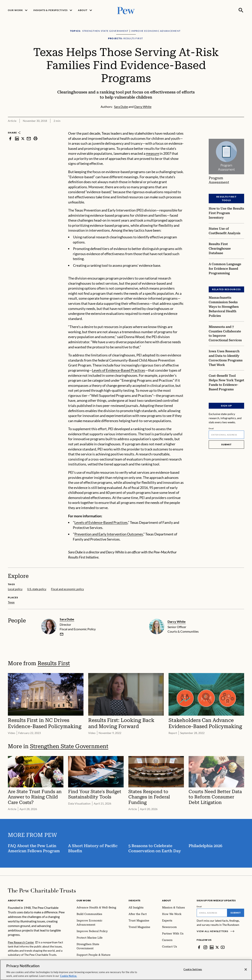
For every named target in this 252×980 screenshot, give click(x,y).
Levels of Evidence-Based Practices (119, 370)
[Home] (42, 890)
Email (211, 428)
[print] (35, 138)
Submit (226, 444)
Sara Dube (67, 619)
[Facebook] (199, 947)
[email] (62, 634)
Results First (54, 663)
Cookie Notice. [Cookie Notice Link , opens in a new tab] (69, 976)
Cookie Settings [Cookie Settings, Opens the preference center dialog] (193, 969)
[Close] (246, 970)
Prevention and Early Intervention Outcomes (109, 534)
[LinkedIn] (212, 947)
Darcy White (177, 621)
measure (152, 153)
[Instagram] (205, 947)
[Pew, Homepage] (126, 10)
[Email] (226, 435)
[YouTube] (223, 947)
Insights (135, 900)
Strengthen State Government (69, 746)
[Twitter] (217, 947)
